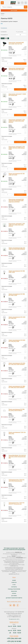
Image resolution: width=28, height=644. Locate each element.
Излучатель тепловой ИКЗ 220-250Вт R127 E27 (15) (16, 43)
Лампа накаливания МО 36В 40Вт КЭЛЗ (17, 272)
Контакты (14, 587)
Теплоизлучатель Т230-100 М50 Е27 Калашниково (16, 503)
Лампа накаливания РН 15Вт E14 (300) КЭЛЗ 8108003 (17, 410)
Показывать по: (4, 35)
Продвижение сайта (14, 619)
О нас (14, 585)
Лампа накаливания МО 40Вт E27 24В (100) (17, 318)
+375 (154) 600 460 (14, 638)
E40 (2, 23)
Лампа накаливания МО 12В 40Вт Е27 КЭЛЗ (17, 174)
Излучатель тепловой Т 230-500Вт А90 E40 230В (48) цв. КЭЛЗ (17, 148)
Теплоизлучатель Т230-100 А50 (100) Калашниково (16, 480)
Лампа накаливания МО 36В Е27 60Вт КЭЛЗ (17, 295)
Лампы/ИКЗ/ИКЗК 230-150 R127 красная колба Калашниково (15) (17, 457)
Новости (14, 582)
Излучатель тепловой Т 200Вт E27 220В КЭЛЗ (17, 95)
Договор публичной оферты (14, 598)
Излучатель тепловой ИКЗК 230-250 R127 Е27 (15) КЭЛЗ (17, 69)
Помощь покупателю (14, 589)
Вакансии (14, 591)
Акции (14, 580)
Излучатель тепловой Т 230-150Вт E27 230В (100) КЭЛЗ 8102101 (17, 225)
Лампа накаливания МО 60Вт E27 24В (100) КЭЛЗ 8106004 (17, 364)
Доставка (14, 596)
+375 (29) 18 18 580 (14, 641)
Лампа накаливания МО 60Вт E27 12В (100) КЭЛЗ (17, 341)
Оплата (14, 593)
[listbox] (21, 32)
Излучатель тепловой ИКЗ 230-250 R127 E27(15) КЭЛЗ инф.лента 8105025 (16, 201)
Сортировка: (4, 32)
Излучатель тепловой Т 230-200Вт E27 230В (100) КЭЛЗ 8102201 (17, 121)
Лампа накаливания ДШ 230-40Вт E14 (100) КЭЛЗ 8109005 (17, 249)
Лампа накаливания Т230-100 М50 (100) (17, 433)
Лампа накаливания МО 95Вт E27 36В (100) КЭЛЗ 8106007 (17, 387)
